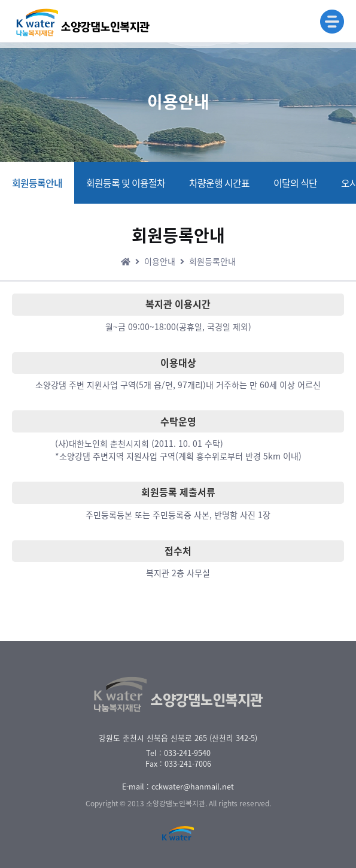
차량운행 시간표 (219, 183)
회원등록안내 (37, 183)
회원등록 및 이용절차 (126, 183)
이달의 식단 (295, 183)
